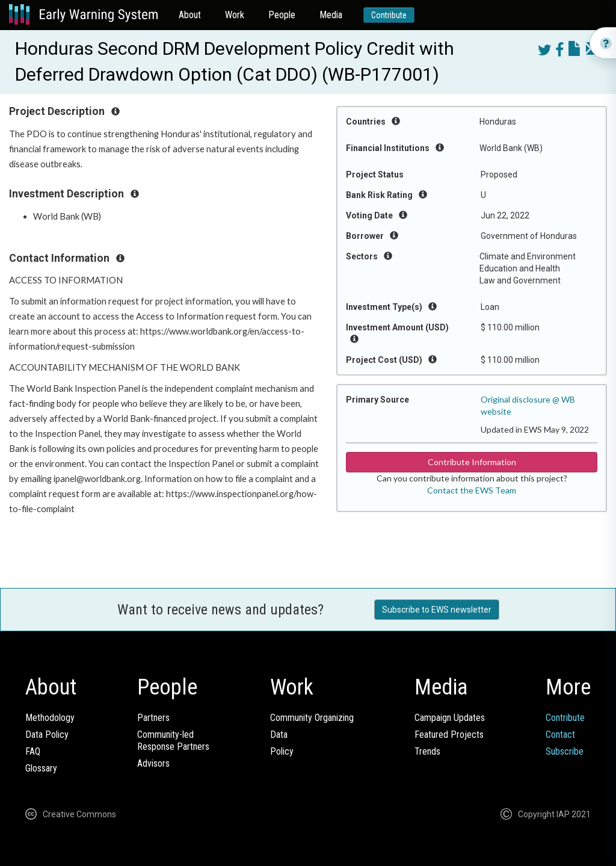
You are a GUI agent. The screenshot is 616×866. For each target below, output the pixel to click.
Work (235, 15)
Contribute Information (472, 462)
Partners (153, 718)
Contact (560, 735)
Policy (282, 751)
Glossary (41, 768)
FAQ (33, 751)
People (282, 15)
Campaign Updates (450, 718)
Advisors (153, 763)
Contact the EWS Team (472, 490)
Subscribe (565, 751)
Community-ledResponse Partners (173, 741)
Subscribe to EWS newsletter (437, 610)
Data (279, 735)
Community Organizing (312, 718)
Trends (427, 751)
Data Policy (47, 735)
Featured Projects (449, 735)
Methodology (50, 718)
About (190, 15)
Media (331, 15)
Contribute (389, 15)
